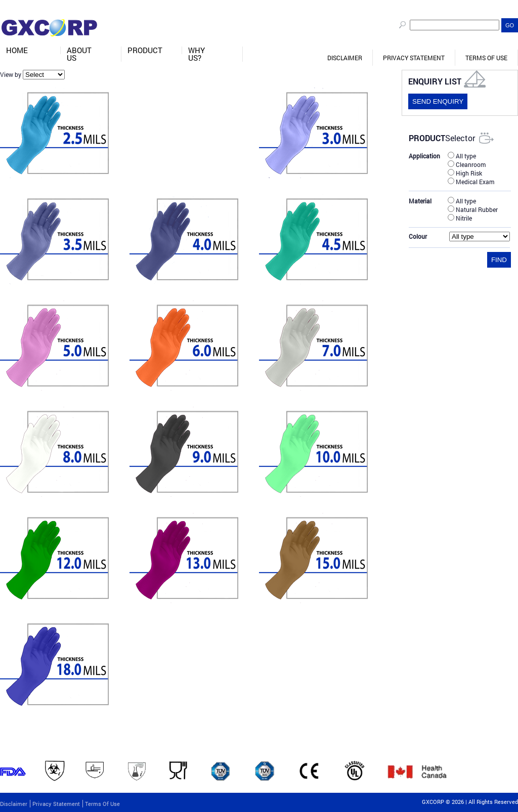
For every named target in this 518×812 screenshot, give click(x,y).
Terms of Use (486, 58)
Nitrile (460, 218)
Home (17, 50)
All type (462, 155)
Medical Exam (471, 181)
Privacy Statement (414, 58)
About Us (79, 54)
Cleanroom (467, 164)
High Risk (465, 173)
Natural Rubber (473, 209)
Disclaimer (345, 58)
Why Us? (197, 54)
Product (145, 50)
